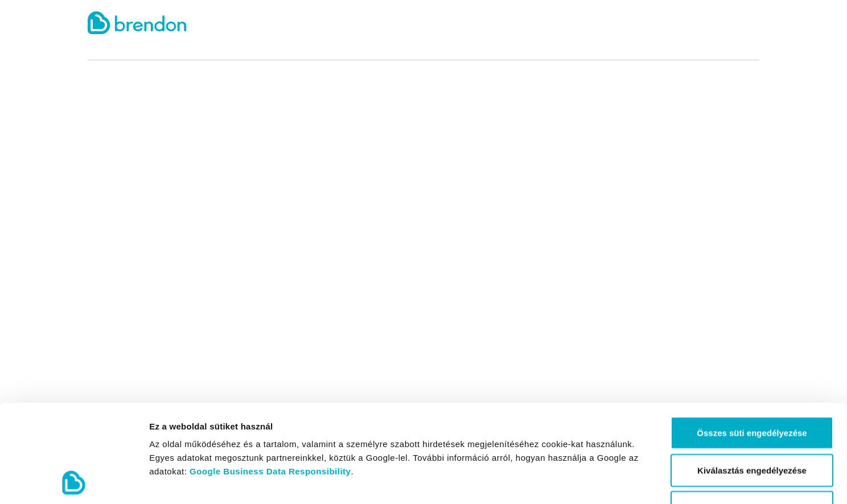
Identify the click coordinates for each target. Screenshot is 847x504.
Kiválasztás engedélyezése (752, 379)
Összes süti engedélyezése (752, 341)
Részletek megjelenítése (647, 482)
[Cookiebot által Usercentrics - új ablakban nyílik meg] (74, 482)
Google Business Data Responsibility (270, 380)
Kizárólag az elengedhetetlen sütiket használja (752, 422)
